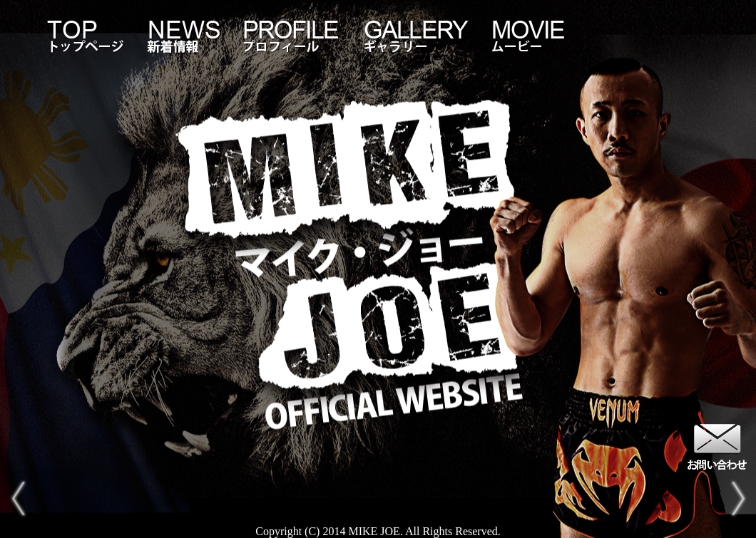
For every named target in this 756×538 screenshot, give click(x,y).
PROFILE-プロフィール (292, 36)
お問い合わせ (717, 445)
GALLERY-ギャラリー (417, 36)
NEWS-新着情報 (184, 36)
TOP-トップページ (86, 36)
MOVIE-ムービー (528, 36)
